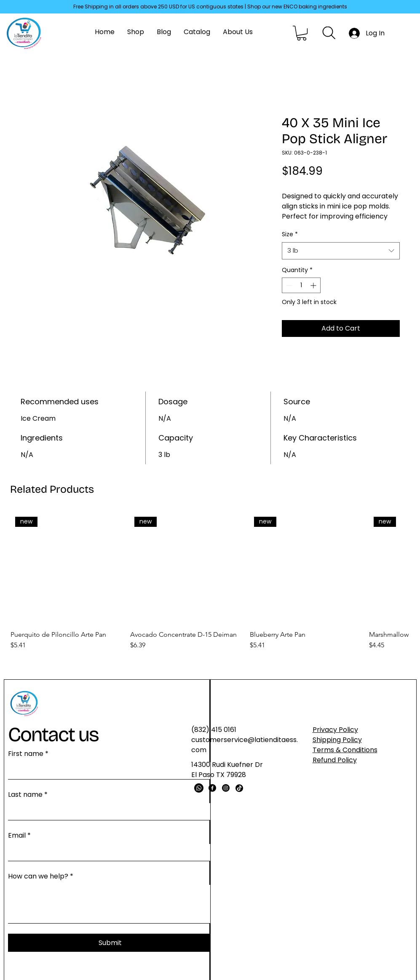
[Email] (108, 852)
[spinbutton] (301, 285)
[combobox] (341, 251)
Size (290, 234)
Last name (28, 795)
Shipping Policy (337, 740)
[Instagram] (226, 788)
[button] (302, 33)
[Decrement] (288, 285)
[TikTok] (239, 788)
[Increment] (314, 285)
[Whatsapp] (199, 788)
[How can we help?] (110, 904)
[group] (210, 581)
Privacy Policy (335, 730)
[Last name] (108, 812)
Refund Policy (335, 760)
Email (19, 836)
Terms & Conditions (345, 750)
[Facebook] (212, 788)
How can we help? (41, 876)
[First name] (108, 771)
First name (28, 754)
